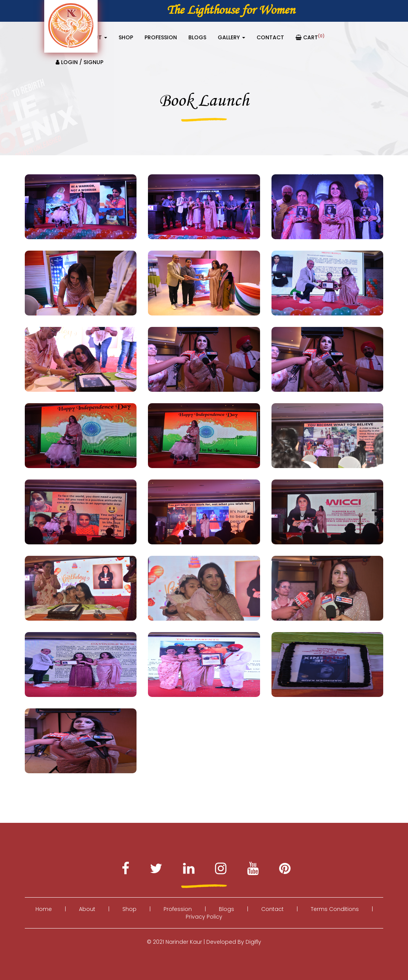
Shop (126, 37)
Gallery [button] (231, 37)
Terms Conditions (335, 909)
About (87, 909)
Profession (161, 37)
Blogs (197, 37)
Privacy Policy (204, 917)
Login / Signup (80, 62)
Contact (270, 37)
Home (44, 909)
